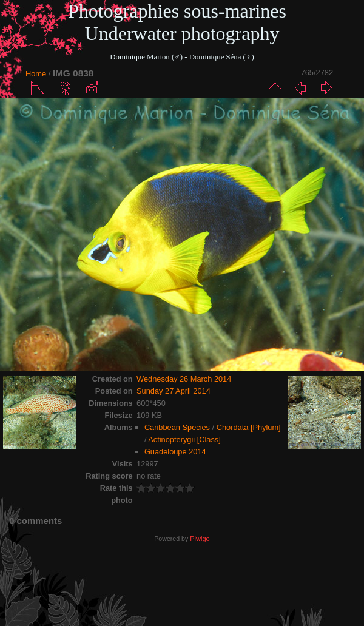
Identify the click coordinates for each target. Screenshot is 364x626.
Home (36, 74)
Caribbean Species (177, 427)
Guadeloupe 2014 (175, 452)
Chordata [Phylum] (249, 427)
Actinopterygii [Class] (184, 439)
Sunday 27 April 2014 (174, 391)
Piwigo (200, 539)
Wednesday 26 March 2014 (184, 379)
